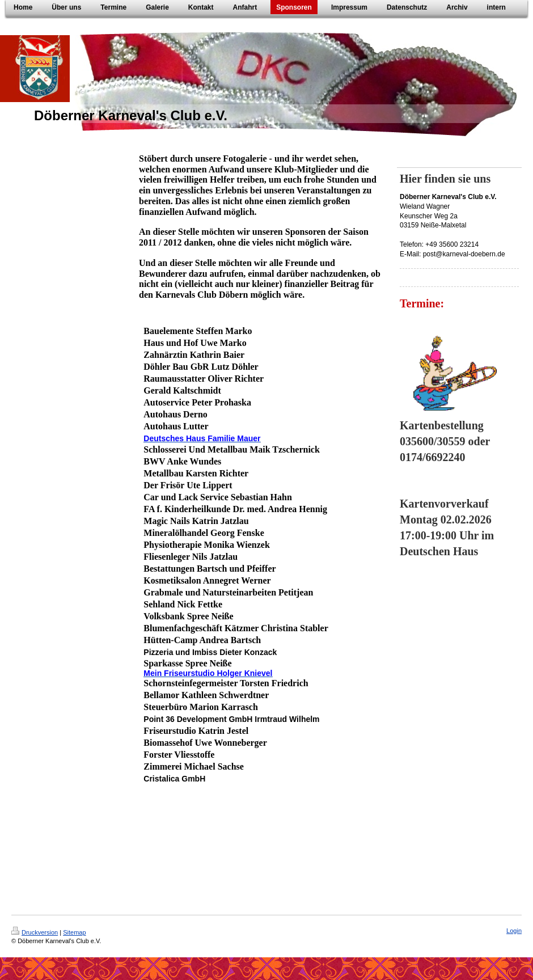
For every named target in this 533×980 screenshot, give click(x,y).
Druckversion (35, 932)
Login (514, 931)
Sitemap (74, 932)
